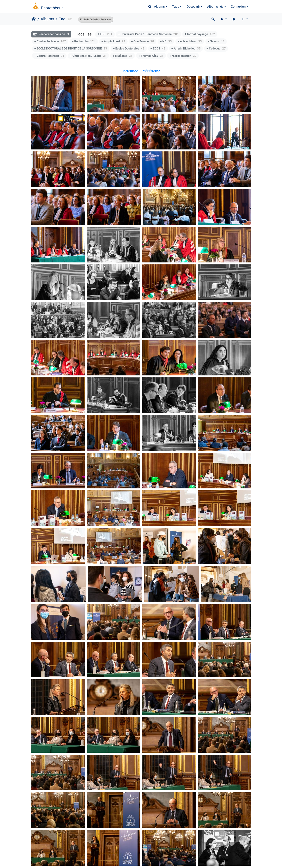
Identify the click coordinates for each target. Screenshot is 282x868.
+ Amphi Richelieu (186, 49)
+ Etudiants (123, 56)
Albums (159, 7)
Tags (176, 7)
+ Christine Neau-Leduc (88, 56)
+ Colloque (216, 49)
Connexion (238, 7)
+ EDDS (158, 49)
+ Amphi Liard (113, 41)
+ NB (166, 41)
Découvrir (193, 7)
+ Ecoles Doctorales (129, 49)
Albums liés (215, 7)
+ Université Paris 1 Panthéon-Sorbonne (149, 34)
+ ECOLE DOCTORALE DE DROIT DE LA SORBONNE (71, 49)
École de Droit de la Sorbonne (96, 20)
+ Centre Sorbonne (50, 41)
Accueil (34, 19)
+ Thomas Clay (151, 56)
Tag (62, 19)
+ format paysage (200, 34)
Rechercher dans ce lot (51, 34)
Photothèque (52, 8)
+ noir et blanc (190, 41)
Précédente (151, 71)
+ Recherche (84, 41)
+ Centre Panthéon (49, 56)
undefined (130, 71)
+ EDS (105, 34)
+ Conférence (143, 41)
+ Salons (216, 41)
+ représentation (183, 56)
